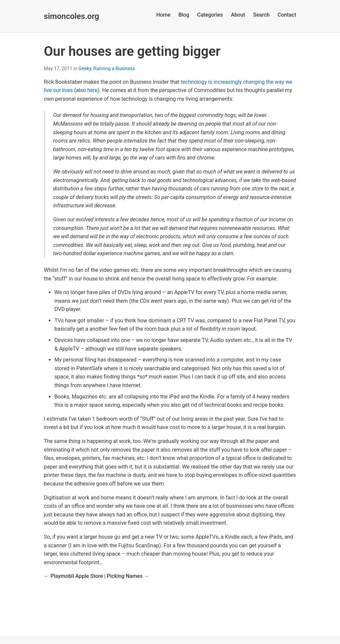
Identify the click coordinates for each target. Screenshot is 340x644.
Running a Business (114, 69)
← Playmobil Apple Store (73, 576)
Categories (210, 15)
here (92, 90)
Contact (287, 15)
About (238, 15)
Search (261, 15)
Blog (184, 15)
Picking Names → (128, 576)
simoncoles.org (71, 16)
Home (163, 15)
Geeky (85, 69)
